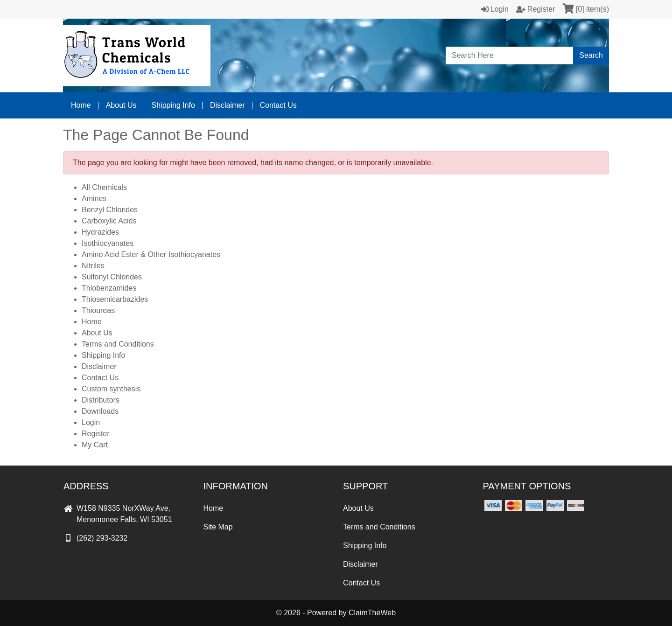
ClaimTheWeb (372, 613)
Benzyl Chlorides (110, 210)
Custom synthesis (111, 389)
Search (591, 55)
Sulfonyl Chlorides (112, 277)
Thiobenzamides (109, 288)
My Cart (95, 445)
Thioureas (98, 310)
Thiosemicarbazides (115, 299)
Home (81, 105)
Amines (94, 198)
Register (96, 434)
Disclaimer (227, 105)
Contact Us (278, 105)
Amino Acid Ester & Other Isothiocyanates (151, 254)
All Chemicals (104, 187)
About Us (121, 105)
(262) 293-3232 (95, 538)
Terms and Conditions (118, 344)
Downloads (100, 411)
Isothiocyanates (108, 243)
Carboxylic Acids (109, 221)
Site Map (218, 527)
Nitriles (93, 266)
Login (91, 422)
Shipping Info (173, 105)
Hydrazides (100, 232)
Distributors (101, 400)
